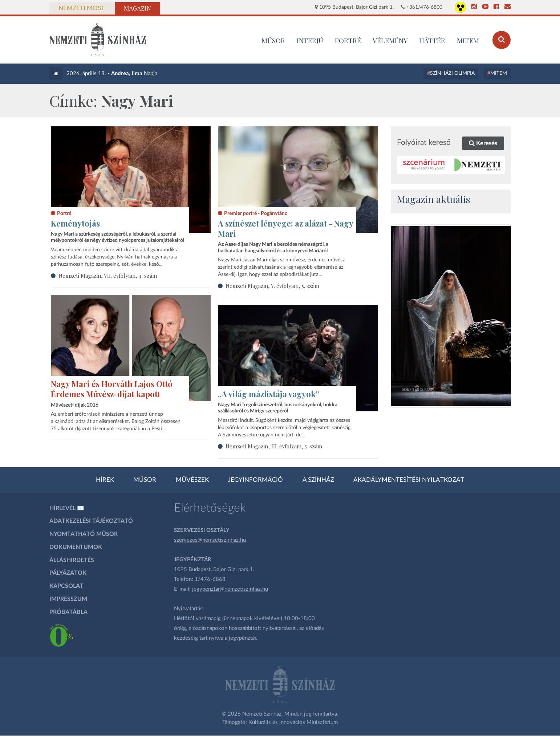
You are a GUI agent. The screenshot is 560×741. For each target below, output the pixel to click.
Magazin (137, 8)
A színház (318, 480)
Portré (348, 40)
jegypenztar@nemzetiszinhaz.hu (230, 589)
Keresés (483, 143)
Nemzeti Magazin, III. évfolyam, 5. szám (274, 446)
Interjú (310, 40)
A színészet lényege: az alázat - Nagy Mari (285, 229)
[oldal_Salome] (451, 316)
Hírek (105, 480)
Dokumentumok (76, 547)
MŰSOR (273, 40)
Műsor (145, 480)
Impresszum (68, 599)
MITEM (468, 40)
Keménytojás (75, 223)
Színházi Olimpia (452, 73)
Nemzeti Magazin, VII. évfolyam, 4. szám (108, 276)
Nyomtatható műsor (84, 534)
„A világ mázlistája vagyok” (269, 394)
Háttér (432, 40)
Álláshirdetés (72, 560)
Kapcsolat (66, 586)
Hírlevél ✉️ (67, 508)
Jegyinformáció (255, 480)
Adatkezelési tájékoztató (91, 521)
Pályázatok (68, 573)
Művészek (192, 480)
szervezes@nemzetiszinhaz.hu (210, 540)
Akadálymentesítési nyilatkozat (409, 480)
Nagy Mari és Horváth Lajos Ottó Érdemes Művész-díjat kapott (112, 389)
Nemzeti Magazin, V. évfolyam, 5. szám (272, 286)
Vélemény (390, 40)
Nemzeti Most (82, 8)
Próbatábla (68, 612)
